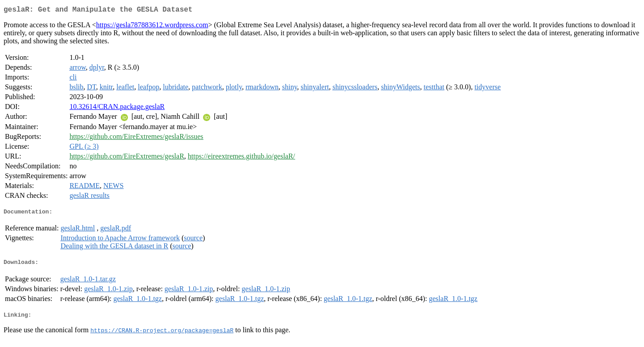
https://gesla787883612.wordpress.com (152, 27)
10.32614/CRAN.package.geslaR (117, 108)
